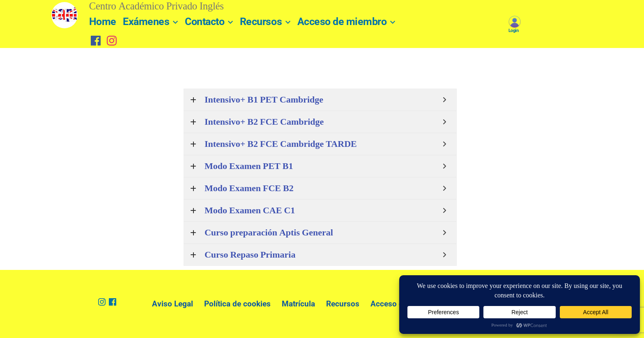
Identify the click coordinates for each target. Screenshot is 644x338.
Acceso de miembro (342, 22)
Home (103, 22)
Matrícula (298, 304)
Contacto (205, 22)
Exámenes (146, 22)
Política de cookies (237, 304)
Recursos (261, 22)
